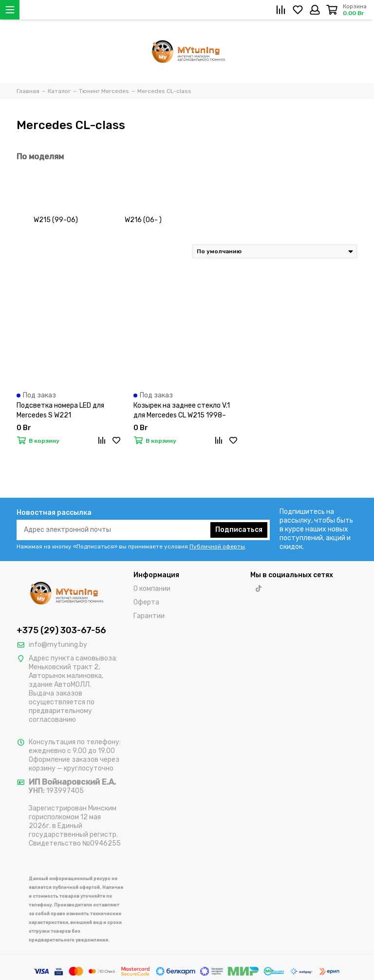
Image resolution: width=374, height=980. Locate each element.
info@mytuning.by (58, 645)
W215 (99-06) (56, 220)
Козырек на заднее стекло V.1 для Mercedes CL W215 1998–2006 (182, 411)
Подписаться (239, 530)
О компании (152, 589)
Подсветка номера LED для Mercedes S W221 (60, 410)
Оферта (146, 602)
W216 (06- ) (143, 220)
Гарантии (149, 616)
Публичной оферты (217, 547)
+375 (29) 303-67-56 (61, 630)
